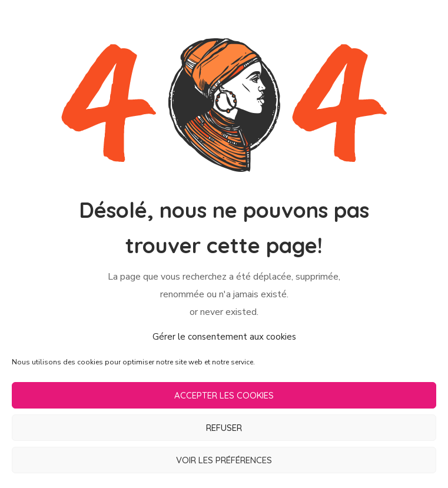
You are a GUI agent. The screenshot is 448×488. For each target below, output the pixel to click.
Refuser (224, 428)
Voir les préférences (224, 460)
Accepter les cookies (224, 395)
